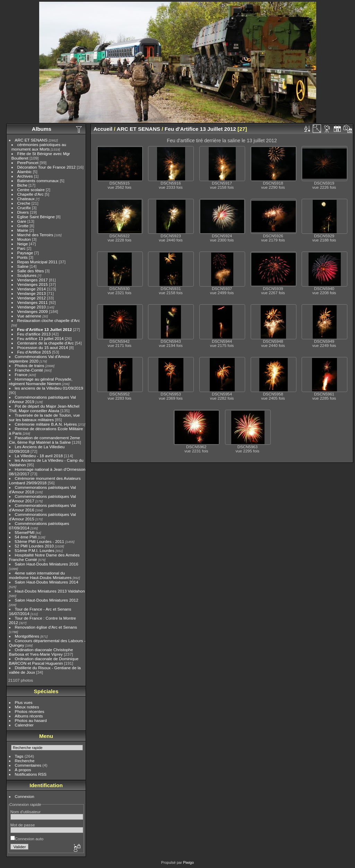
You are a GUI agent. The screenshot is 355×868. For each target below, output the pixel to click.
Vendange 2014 (32, 289)
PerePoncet (28, 163)
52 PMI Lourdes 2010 (34, 546)
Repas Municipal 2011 (37, 262)
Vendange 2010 (32, 307)
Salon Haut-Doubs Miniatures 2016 (47, 564)
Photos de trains (30, 365)
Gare (22, 221)
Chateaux (26, 199)
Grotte (23, 226)
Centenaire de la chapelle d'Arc (46, 343)
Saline (23, 266)
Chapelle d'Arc (31, 194)
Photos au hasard (31, 720)
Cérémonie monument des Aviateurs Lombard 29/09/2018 (45, 480)
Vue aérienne (29, 316)
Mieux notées (27, 707)
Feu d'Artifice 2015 (34, 352)
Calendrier (24, 725)
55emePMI (25, 532)
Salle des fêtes (31, 271)
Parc (21, 248)
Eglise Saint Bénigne (36, 217)
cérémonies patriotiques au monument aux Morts (39, 147)
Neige (23, 244)
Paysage (25, 253)
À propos (23, 770)
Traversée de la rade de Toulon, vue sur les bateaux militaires (44, 417)
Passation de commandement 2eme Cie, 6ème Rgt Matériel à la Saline (45, 440)
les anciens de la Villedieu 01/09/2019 (49, 388)
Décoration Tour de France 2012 (47, 167)
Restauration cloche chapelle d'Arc (49, 320)
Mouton (24, 239)
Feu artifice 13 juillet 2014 (41, 338)
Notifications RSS (31, 774)
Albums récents (29, 716)
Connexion (25, 796)
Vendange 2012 (32, 298)
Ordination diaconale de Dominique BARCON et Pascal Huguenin (44, 661)
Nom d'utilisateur (25, 812)
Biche (22, 185)
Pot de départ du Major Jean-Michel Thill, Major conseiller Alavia (44, 408)
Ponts (23, 257)
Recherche (25, 761)
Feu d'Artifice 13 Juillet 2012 (45, 329)
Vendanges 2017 (33, 280)
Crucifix (24, 208)
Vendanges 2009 (33, 311)
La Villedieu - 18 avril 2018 (39, 456)
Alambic (25, 172)
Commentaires (28, 765)
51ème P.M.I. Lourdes (35, 550)
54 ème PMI (26, 537)
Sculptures (27, 275)
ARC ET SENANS (31, 140)
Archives (25, 176)
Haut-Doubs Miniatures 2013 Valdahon (50, 591)
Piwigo (188, 862)
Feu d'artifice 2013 (34, 334)
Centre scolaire (31, 190)
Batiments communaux (38, 181)
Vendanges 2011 (33, 302)
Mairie (23, 230)
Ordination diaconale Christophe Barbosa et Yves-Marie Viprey (41, 652)
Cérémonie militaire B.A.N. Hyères (46, 424)
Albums (42, 129)
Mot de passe (23, 825)
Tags (19, 756)
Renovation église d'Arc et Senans (46, 627)
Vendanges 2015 (33, 284)
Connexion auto (27, 839)
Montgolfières (27, 636)
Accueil (103, 129)
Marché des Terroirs (35, 235)
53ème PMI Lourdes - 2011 (40, 541)
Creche (24, 203)
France (21, 375)
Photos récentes (30, 711)
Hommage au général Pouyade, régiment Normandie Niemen (41, 381)
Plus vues (24, 702)
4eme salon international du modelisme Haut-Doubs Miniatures (40, 575)
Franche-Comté (29, 370)
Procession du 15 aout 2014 (43, 347)
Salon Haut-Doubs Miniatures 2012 (47, 600)
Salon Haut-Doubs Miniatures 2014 (47, 582)
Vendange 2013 (32, 293)
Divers (23, 212)
